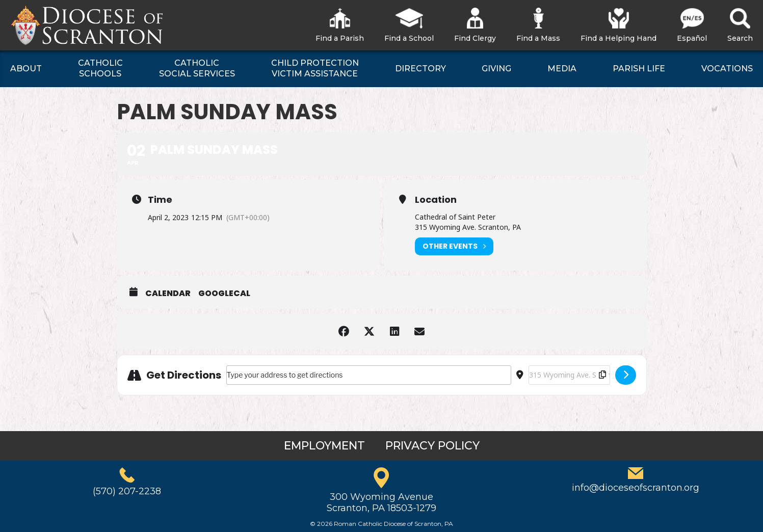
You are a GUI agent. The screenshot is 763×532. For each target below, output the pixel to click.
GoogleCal (224, 294)
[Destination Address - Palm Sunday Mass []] (569, 375)
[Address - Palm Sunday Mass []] (369, 375)
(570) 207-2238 (127, 491)
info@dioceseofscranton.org (636, 488)
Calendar (168, 294)
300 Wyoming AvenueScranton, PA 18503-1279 (381, 502)
